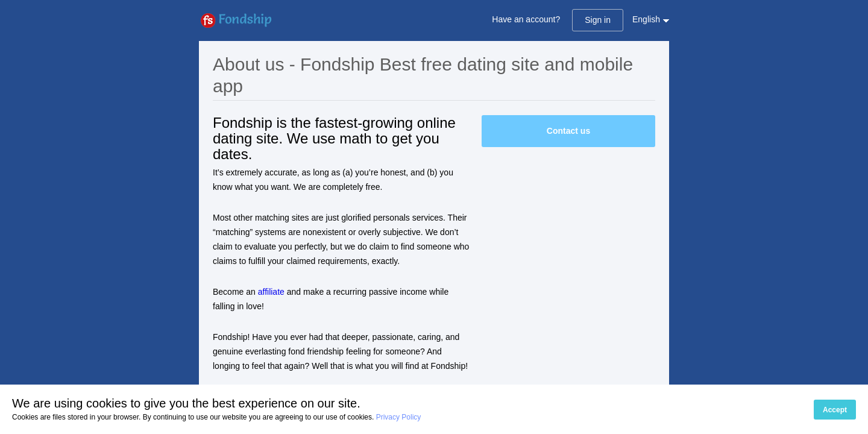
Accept (835, 410)
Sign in (598, 20)
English (646, 19)
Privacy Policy (399, 417)
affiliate (271, 292)
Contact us (568, 131)
